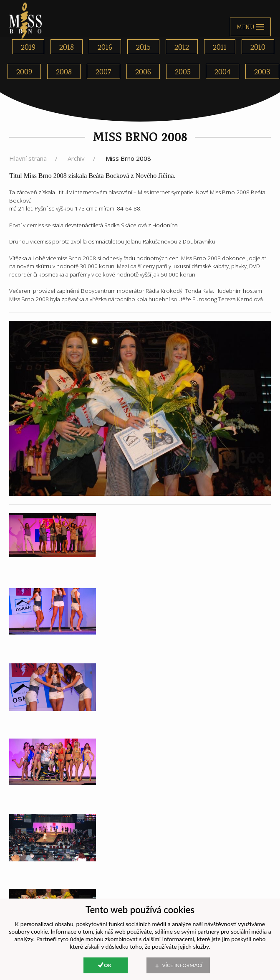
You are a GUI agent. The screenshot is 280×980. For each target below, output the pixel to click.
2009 (24, 72)
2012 (182, 48)
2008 (64, 72)
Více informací (182, 965)
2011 (220, 48)
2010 (258, 48)
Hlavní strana (28, 158)
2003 (262, 72)
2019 (28, 48)
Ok (108, 965)
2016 (105, 48)
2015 (143, 48)
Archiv (76, 158)
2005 (183, 72)
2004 (222, 72)
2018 (67, 48)
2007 (103, 72)
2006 (143, 72)
